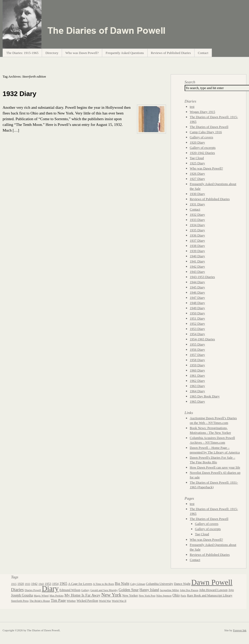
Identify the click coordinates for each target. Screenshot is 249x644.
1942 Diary (198, 266)
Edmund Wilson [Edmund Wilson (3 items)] (70, 590)
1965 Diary (198, 401)
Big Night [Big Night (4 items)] (122, 584)
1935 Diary (198, 230)
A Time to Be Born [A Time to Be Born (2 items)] (103, 584)
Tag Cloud (197, 158)
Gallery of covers (202, 137)
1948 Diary (198, 303)
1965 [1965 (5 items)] (63, 583)
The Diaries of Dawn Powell (209, 127)
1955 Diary (198, 344)
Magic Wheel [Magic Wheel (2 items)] (41, 596)
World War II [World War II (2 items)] (119, 601)
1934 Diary (198, 225)
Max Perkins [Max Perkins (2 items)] (57, 596)
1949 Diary (198, 308)
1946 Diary (198, 292)
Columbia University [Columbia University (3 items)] (160, 584)
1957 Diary (198, 355)
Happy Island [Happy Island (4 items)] (149, 590)
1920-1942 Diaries (202, 153)
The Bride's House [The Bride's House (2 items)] (40, 601)
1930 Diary (198, 194)
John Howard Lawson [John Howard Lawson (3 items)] (213, 590)
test (192, 107)
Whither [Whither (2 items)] (71, 601)
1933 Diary (198, 220)
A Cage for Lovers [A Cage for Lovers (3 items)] (80, 584)
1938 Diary (198, 246)
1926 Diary (198, 174)
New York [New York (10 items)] (111, 595)
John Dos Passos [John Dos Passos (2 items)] (189, 590)
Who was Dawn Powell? (82, 53)
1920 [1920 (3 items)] (21, 584)
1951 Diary (198, 318)
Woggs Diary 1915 (203, 112)
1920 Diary (198, 142)
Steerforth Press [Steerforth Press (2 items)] (20, 601)
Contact (203, 53)
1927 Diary (198, 179)
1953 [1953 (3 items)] (48, 584)
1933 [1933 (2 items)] (27, 584)
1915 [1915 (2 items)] (14, 584)
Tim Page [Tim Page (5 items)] (58, 600)
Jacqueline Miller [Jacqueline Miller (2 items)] (169, 590)
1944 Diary (198, 282)
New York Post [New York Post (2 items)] (147, 596)
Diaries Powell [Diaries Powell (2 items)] (33, 590)
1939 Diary (198, 251)
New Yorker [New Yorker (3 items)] (130, 595)
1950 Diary (198, 313)
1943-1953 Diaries (202, 277)
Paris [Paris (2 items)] (183, 596)
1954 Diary (198, 334)
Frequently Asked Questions (125, 53)
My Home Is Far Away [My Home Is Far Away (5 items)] (82, 595)
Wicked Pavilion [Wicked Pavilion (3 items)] (87, 601)
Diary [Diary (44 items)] (50, 589)
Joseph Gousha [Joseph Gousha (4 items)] (22, 595)
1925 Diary (198, 163)
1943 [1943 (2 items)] (41, 584)
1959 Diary (198, 365)
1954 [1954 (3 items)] (55, 584)
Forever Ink (240, 630)
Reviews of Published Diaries (171, 53)
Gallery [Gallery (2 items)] (85, 590)
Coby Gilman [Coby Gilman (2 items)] (138, 584)
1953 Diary (198, 329)
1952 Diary (198, 324)
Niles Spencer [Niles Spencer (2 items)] (164, 596)
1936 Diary (198, 235)
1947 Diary (198, 298)
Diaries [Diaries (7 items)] (18, 590)
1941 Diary (198, 261)
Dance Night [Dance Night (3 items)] (182, 584)
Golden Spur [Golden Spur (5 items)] (129, 590)
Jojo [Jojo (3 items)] (231, 590)
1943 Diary (198, 272)
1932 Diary (19, 94)
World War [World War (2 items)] (105, 601)
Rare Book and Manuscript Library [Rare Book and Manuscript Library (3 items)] (210, 595)
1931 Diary (198, 204)
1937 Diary (198, 240)
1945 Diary (198, 287)
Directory (52, 53)
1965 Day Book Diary (205, 396)
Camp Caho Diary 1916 (206, 132)
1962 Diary (198, 381)
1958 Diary (198, 360)
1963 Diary (198, 386)
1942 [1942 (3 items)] (34, 584)
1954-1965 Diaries (202, 339)
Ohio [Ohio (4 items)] (176, 595)
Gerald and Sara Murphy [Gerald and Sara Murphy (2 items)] (104, 590)
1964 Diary (198, 391)
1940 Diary (198, 256)
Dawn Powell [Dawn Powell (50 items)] (212, 582)
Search (190, 82)
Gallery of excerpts (203, 148)
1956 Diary (198, 350)
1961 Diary (198, 375)
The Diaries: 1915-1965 (22, 53)
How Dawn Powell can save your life (215, 467)
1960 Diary (198, 370)
